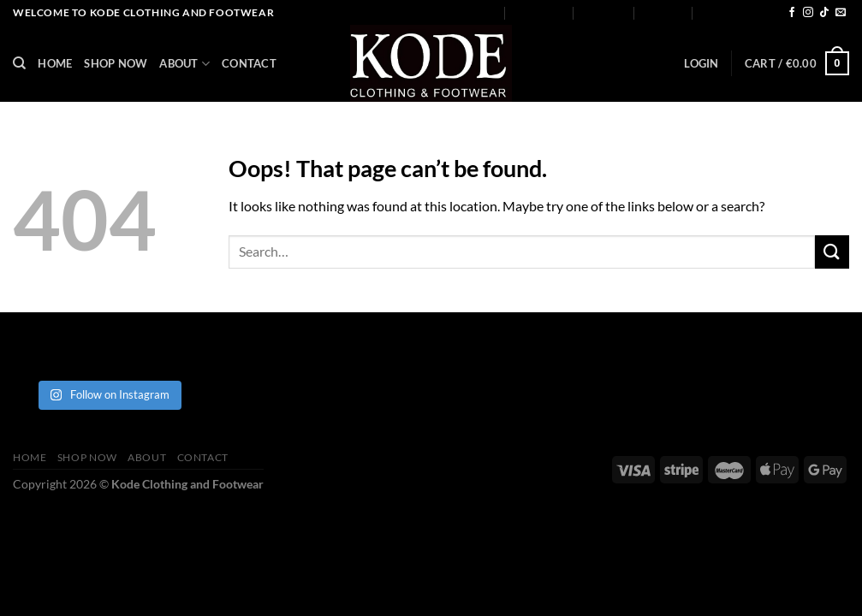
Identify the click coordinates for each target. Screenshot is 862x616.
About (604, 12)
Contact (664, 13)
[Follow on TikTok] (824, 13)
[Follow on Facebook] (792, 13)
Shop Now (540, 13)
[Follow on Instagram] (808, 13)
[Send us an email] (841, 13)
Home (481, 13)
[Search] (19, 63)
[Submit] (832, 252)
